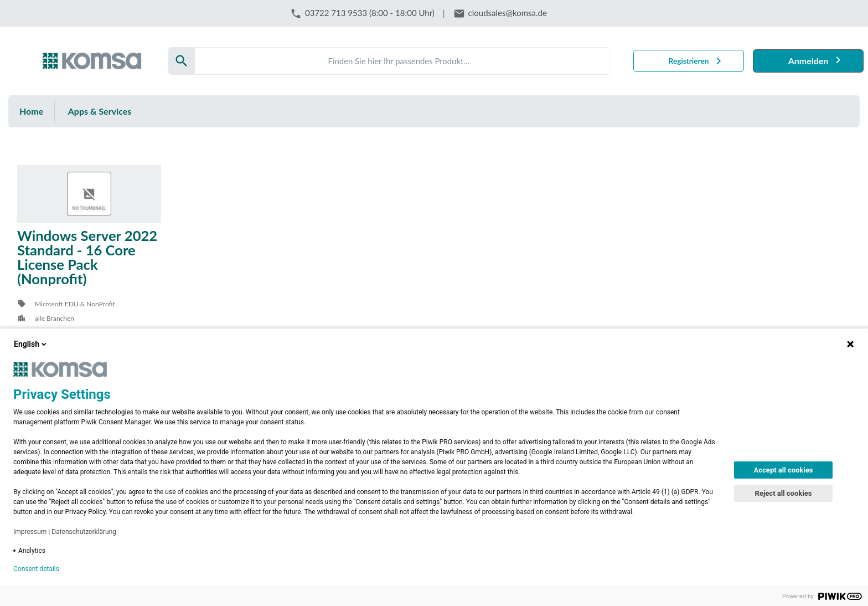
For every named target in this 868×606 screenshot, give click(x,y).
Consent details (36, 569)
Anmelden (808, 61)
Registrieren (689, 61)
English (31, 344)
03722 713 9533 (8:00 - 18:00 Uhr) (370, 13)
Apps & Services (100, 111)
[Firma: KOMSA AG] (92, 61)
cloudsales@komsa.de (508, 13)
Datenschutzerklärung (84, 532)
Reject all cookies (784, 493)
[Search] (403, 61)
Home (31, 111)
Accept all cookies (784, 470)
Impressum (30, 532)
